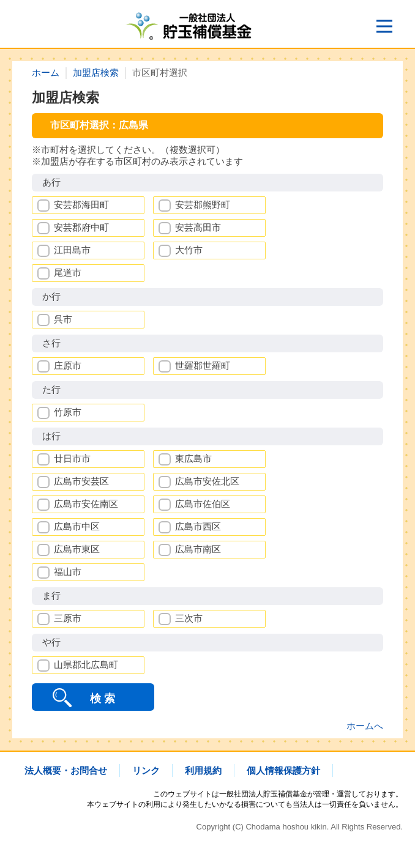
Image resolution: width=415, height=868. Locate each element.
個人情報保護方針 (283, 770)
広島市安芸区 (81, 481)
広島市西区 (198, 526)
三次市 (189, 618)
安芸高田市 (198, 227)
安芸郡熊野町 (203, 205)
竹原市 (68, 412)
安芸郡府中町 (81, 227)
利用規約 (203, 770)
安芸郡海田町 (81, 205)
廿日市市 (72, 458)
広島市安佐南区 (86, 504)
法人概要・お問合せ (66, 770)
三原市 (68, 618)
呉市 (63, 319)
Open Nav (390, 22)
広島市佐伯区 (203, 504)
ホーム (46, 72)
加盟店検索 (96, 72)
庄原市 (68, 365)
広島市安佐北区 (207, 481)
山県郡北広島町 (86, 665)
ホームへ (365, 726)
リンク (146, 770)
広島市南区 (198, 549)
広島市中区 (77, 526)
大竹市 (189, 250)
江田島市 (72, 250)
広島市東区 (77, 549)
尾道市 (68, 273)
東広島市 (193, 458)
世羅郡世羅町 (203, 365)
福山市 (68, 572)
